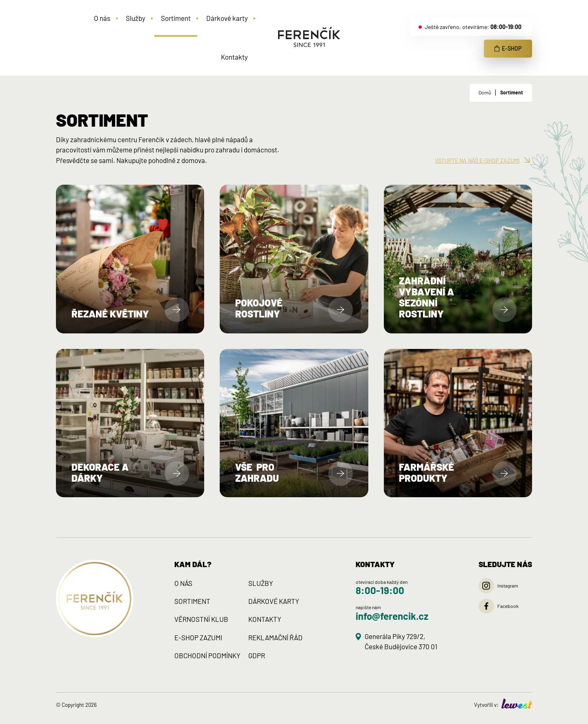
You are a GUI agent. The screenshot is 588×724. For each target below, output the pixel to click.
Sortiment (512, 92)
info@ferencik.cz (392, 616)
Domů (485, 92)
